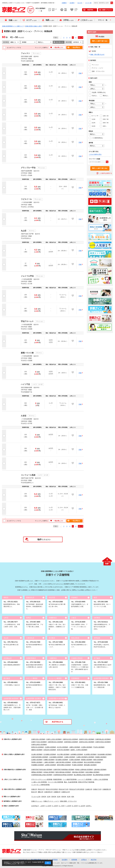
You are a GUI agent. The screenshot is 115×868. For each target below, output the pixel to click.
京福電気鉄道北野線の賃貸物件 (63, 775)
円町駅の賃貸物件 (37, 762)
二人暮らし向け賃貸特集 (39, 782)
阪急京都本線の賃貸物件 (63, 772)
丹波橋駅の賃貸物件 (38, 765)
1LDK (49, 797)
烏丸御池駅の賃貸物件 (105, 754)
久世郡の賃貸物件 (87, 747)
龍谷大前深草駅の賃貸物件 (92, 762)
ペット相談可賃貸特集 (70, 779)
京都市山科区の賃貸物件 (39, 745)
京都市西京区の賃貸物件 (55, 742)
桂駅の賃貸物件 (98, 760)
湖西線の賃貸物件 (37, 772)
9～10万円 (82, 806)
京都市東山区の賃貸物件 (103, 739)
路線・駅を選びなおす (97, 54)
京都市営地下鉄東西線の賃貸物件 (64, 770)
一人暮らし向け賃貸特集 (100, 779)
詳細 (80, 73)
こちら (13, 864)
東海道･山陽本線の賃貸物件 (84, 770)
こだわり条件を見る (95, 154)
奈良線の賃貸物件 (49, 772)
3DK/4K (64, 797)
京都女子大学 (97, 789)
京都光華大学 (48, 792)
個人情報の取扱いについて (40, 860)
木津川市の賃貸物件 (63, 750)
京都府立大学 (66, 792)
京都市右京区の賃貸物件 (87, 742)
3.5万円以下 (35, 806)
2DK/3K (54, 797)
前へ (56, 38)
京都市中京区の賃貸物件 (87, 739)
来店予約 (90, 10)
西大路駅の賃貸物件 (62, 760)
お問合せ (84, 860)
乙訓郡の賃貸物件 (50, 747)
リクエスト (44, 539)
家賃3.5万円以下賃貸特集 (86, 782)
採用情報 (74, 860)
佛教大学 (41, 792)
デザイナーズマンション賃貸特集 (42, 779)
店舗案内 (64, 3)
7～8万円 (68, 806)
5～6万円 (55, 806)
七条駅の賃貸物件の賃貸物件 (85, 757)
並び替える (60, 42)
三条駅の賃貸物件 (70, 757)
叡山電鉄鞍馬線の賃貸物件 (101, 775)
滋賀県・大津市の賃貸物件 (79, 750)
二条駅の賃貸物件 (49, 762)
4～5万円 (48, 806)
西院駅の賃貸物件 (87, 760)
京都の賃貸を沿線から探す (33, 26)
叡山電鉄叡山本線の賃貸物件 (83, 775)
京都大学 (34, 789)
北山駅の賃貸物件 (37, 754)
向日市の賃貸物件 (63, 747)
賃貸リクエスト (107, 10)
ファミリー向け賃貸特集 (55, 782)
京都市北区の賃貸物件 (38, 739)
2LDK (59, 797)
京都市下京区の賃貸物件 (39, 742)
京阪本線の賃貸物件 (78, 772)
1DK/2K (44, 797)
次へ (80, 38)
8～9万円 (75, 806)
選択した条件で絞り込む (100, 41)
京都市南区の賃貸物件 (71, 742)
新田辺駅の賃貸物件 (90, 765)
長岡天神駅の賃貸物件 (64, 765)
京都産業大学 (107, 789)
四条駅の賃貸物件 (101, 757)
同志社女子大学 (64, 789)
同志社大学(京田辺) (52, 789)
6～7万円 (62, 806)
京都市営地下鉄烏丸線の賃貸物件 (42, 770)
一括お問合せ (76, 47)
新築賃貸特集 (57, 779)
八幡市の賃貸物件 (75, 747)
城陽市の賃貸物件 (37, 750)
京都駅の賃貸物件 (49, 760)
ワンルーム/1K (36, 797)
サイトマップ (23, 860)
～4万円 (42, 806)
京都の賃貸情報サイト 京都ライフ (13, 26)
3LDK (69, 797)
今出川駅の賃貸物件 (63, 754)
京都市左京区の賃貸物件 (70, 739)
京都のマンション (37, 801)
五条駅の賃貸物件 (37, 760)
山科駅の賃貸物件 (50, 765)
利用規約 (55, 860)
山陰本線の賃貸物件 (100, 770)
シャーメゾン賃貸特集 (85, 779)
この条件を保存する (106, 173)
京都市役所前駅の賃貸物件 (40, 757)
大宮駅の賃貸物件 (75, 760)
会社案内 (72, 3)
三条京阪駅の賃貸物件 (56, 757)
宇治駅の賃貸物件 (77, 765)
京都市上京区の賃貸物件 (54, 739)
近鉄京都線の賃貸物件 (92, 772)
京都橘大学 (57, 792)
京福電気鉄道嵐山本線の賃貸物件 (42, 775)
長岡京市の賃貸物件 (38, 747)
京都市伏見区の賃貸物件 (103, 742)
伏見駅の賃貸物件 (77, 762)
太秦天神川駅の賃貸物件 (63, 762)
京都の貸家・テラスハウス (68, 801)
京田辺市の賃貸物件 (50, 750)
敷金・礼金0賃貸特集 (71, 782)
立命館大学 (89, 789)
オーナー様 (88, 3)
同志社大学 (41, 789)
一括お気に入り (58, 47)
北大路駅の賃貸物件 (50, 754)
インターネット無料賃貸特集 (40, 785)
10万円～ (89, 806)
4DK (73, 797)
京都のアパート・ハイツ (51, 801)
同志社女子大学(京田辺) (77, 789)
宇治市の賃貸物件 (99, 747)
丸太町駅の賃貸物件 (90, 754)
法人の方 (80, 3)
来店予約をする (57, 722)
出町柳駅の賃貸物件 (77, 754)
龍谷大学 (34, 792)
